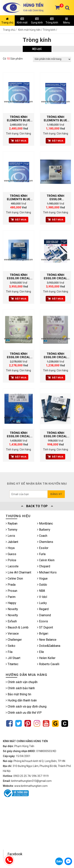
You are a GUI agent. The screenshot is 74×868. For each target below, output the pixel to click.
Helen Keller (46, 658)
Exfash (11, 621)
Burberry (44, 530)
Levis (10, 536)
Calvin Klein (46, 560)
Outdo (42, 585)
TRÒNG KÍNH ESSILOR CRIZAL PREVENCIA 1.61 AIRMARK (19, 355)
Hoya (10, 548)
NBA (41, 591)
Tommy (12, 530)
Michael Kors (47, 572)
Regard (43, 609)
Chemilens (45, 542)
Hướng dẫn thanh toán (21, 700)
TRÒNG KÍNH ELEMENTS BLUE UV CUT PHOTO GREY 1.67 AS (19, 119)
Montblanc (45, 523)
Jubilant (12, 542)
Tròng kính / (50, 30)
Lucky (42, 603)
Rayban (12, 523)
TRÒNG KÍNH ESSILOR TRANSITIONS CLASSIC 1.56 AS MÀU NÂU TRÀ (55, 198)
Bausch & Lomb (17, 627)
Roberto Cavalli (48, 664)
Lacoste (12, 566)
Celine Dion (14, 579)
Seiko (11, 646)
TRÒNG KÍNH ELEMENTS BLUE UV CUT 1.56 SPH (18, 198)
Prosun (11, 591)
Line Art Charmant (18, 572)
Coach (42, 536)
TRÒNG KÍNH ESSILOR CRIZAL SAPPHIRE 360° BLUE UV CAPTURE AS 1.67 (56, 277)
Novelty (12, 609)
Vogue (42, 579)
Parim (11, 597)
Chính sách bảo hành (20, 688)
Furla (41, 554)
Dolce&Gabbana (49, 646)
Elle (41, 652)
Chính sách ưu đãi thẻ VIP (24, 713)
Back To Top (37, 506)
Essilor (43, 548)
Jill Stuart (13, 658)
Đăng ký (56, 494)
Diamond (44, 615)
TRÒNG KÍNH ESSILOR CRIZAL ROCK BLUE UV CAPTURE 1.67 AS (18, 277)
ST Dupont (45, 627)
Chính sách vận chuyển (22, 682)
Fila (9, 652)
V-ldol (42, 597)
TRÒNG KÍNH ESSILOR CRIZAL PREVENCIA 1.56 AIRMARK (55, 355)
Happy (11, 603)
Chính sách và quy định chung (26, 706)
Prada (11, 585)
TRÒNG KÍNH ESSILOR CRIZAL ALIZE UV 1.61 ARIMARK (19, 435)
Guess (11, 554)
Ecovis (43, 621)
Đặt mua (19, 141)
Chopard (44, 566)
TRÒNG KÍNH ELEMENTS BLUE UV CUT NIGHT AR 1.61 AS (56, 119)
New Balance (47, 640)
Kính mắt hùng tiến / (30, 30)
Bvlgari (43, 634)
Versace (12, 634)
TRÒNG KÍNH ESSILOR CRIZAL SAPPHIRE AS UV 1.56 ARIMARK (55, 435)
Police (11, 560)
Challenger (14, 640)
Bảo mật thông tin (18, 694)
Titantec (12, 664)
